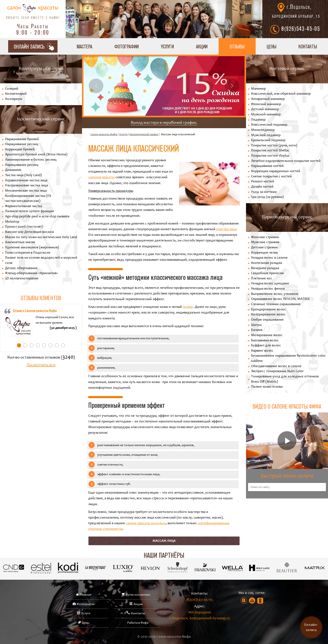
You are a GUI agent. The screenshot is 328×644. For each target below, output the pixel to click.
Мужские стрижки (265, 242)
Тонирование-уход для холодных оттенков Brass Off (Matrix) (285, 379)
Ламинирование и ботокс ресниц (31, 160)
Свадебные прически (267, 273)
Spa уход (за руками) (267, 197)
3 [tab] (32, 345)
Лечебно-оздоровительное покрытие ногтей (286, 161)
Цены (272, 46)
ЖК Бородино (200, 616)
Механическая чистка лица (26, 191)
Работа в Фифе (138, 623)
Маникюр (258, 89)
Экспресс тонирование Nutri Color (277, 371)
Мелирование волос (267, 335)
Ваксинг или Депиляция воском (29, 232)
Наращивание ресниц (22, 165)
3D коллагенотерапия (22, 279)
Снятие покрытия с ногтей (271, 177)
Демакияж (13, 170)
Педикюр (258, 120)
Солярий (12, 89)
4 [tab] (38, 345)
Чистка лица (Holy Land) (23, 175)
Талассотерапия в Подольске (28, 253)
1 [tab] (19, 345)
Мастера (85, 46)
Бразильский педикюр (268, 140)
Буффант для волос (266, 346)
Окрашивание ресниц (22, 144)
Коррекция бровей (20, 150)
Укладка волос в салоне (269, 258)
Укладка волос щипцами (270, 284)
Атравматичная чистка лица (26, 181)
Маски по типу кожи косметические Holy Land (41, 237)
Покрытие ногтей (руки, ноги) (274, 146)
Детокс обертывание (21, 268)
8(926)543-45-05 (301, 28)
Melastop (12, 222)
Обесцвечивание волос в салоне (276, 366)
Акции (202, 46)
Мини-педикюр (263, 130)
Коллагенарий (16, 94)
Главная (86, 595)
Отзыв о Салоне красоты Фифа (35, 311)
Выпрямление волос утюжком (275, 294)
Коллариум (14, 99)
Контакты (138, 613)
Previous (96, 86)
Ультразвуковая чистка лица (26, 186)
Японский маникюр (266, 104)
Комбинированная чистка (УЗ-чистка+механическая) (28, 199)
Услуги (167, 46)
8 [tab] (63, 345)
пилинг (188, 307)
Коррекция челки (264, 253)
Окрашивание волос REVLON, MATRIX (280, 299)
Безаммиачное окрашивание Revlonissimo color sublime (288, 359)
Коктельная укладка (266, 263)
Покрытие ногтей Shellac (270, 151)
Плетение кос (262, 279)
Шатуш (256, 325)
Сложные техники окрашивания (276, 304)
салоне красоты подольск (146, 523)
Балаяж (257, 330)
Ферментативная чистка (24, 206)
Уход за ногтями (264, 192)
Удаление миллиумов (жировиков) (32, 248)
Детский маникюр (265, 109)
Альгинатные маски (20, 242)
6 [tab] (50, 345)
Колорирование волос (268, 315)
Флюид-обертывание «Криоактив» (31, 273)
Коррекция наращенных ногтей (276, 171)
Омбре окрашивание (267, 320)
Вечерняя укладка (265, 268)
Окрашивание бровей (22, 139)
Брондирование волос (268, 310)
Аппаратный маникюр (268, 99)
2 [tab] (25, 345)
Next (232, 86)
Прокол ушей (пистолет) (24, 227)
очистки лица (226, 229)
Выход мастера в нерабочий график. (164, 123)
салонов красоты (101, 177)
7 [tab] (57, 345)
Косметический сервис (144, 135)
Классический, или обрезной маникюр (281, 94)
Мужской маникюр (266, 115)
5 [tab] (44, 345)
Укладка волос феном (268, 289)
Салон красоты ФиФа (104, 135)
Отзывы (237, 46)
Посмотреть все (41, 365)
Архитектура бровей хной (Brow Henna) (36, 155)
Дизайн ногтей (262, 187)
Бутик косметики (138, 595)
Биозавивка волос (265, 341)
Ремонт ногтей (263, 182)
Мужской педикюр (266, 135)
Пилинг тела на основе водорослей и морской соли (41, 261)
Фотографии (127, 46)
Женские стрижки (265, 237)
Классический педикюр (269, 125)
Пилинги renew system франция (29, 211)
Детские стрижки (264, 248)
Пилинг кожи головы (267, 387)
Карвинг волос (262, 351)
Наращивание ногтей (267, 166)
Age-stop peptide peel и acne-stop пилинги (37, 217)
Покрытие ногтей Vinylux (270, 156)
